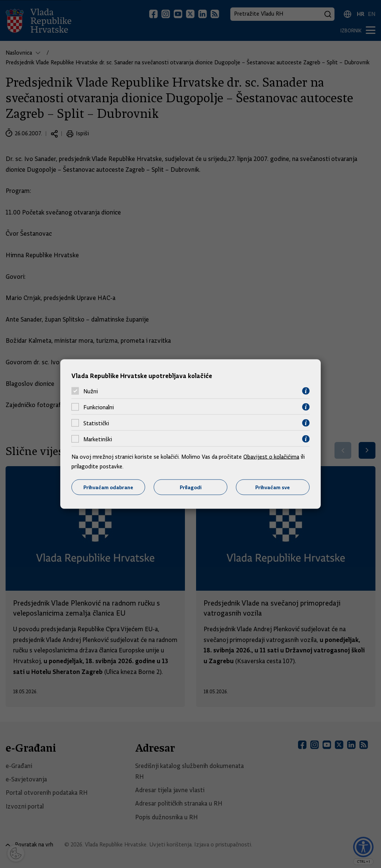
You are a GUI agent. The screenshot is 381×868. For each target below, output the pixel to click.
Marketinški (98, 439)
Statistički (96, 423)
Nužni (91, 391)
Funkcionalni (99, 407)
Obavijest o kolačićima (271, 457)
